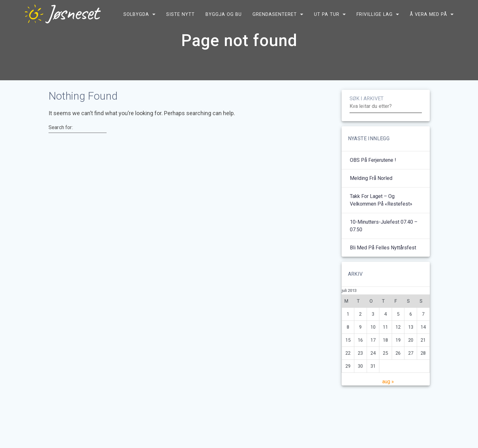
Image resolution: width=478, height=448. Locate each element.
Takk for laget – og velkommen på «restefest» (381, 207)
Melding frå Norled (371, 185)
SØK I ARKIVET (367, 105)
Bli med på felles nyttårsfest (383, 254)
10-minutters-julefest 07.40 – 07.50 (384, 232)
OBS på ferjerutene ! (373, 167)
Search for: (61, 134)
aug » (388, 388)
